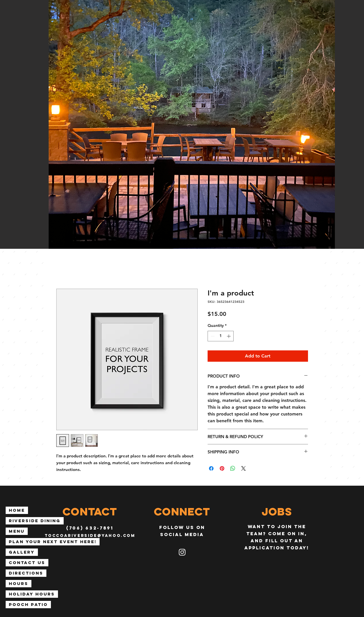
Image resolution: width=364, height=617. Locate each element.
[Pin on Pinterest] (222, 468)
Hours (19, 583)
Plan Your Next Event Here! (53, 542)
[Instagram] (182, 552)
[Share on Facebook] (211, 468)
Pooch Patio (28, 604)
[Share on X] (244, 468)
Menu (17, 531)
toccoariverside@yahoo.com (90, 536)
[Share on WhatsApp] (233, 468)
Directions (26, 573)
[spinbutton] (221, 336)
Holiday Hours (32, 594)
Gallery (22, 552)
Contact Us (27, 563)
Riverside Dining (35, 521)
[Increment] (229, 336)
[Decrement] (212, 336)
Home (17, 510)
